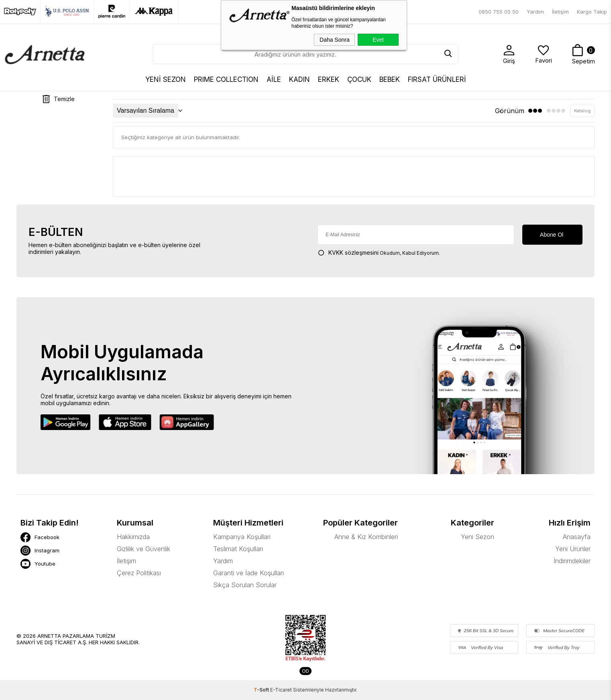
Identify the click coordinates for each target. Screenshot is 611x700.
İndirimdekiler (572, 561)
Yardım (535, 12)
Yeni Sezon (478, 537)
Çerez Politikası (139, 573)
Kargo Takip (592, 12)
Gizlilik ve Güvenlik (144, 549)
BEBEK (390, 79)
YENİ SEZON (166, 79)
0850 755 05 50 (499, 12)
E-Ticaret (281, 690)
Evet (378, 40)
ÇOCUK (359, 79)
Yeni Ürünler (573, 549)
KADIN (299, 79)
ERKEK (329, 79)
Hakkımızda (133, 537)
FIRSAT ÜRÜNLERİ (437, 79)
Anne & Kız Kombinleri (366, 537)
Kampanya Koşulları (242, 537)
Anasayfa (577, 537)
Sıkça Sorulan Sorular (245, 585)
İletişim (560, 12)
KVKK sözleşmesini (353, 253)
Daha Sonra (335, 40)
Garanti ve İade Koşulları (248, 573)
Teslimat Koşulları (238, 549)
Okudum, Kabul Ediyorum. (379, 253)
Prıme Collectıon (226, 79)
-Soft (262, 690)
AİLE (274, 79)
